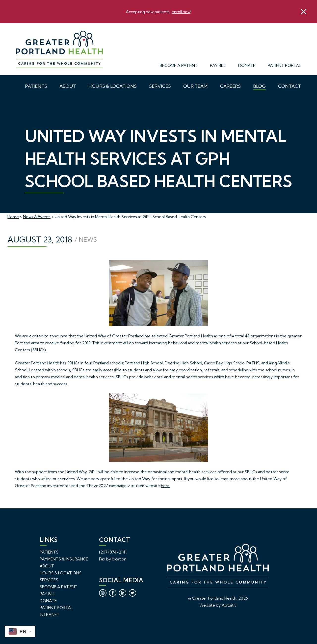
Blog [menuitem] (259, 86)
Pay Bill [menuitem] (218, 66)
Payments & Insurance (64, 559)
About (47, 566)
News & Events (37, 217)
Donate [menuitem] (247, 66)
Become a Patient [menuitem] (179, 66)
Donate (48, 601)
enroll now (181, 12)
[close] (304, 12)
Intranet (50, 615)
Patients (49, 552)
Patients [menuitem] (36, 86)
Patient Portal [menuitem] (284, 66)
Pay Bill (48, 594)
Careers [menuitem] (230, 86)
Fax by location (113, 559)
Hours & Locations (61, 573)
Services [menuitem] (160, 86)
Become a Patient (59, 587)
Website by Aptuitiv (218, 605)
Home (13, 217)
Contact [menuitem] (290, 86)
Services (49, 580)
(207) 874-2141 (113, 552)
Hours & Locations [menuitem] (113, 86)
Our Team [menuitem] (196, 86)
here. (166, 486)
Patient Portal (56, 608)
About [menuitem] (68, 86)
